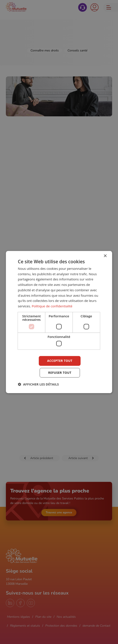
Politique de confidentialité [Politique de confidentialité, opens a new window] (52, 306)
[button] (38, 384)
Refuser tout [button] (60, 373)
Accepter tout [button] (60, 361)
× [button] (105, 256)
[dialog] (59, 322)
